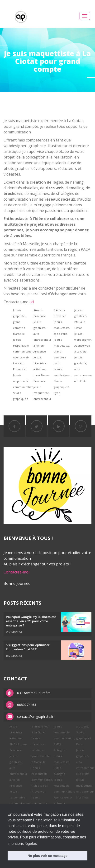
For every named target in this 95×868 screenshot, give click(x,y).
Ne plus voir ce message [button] (47, 856)
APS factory (56, 3)
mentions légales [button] (23, 844)
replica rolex (36, 3)
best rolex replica (13, 3)
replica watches (77, 3)
